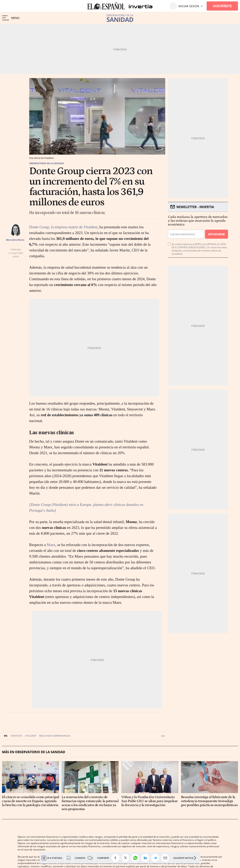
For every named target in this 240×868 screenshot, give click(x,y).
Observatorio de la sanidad (46, 163)
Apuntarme (216, 234)
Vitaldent (31, 736)
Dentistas (17, 736)
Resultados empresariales (55, 736)
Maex (51, 545)
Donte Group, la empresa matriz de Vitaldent (63, 227)
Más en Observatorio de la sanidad (34, 752)
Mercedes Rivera (15, 240)
